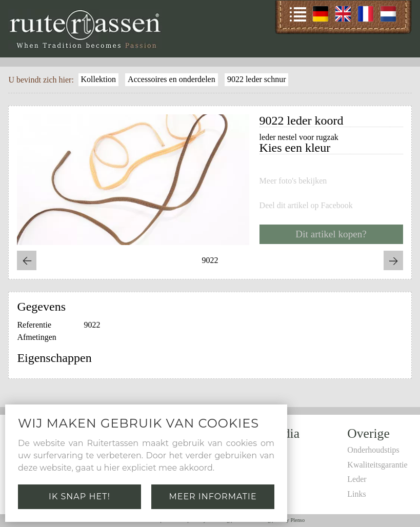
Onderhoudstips (373, 450)
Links (356, 494)
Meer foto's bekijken (293, 181)
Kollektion (98, 79)
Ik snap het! (79, 496)
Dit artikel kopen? (331, 234)
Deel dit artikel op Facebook (306, 206)
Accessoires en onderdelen (172, 79)
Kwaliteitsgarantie (377, 465)
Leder (357, 479)
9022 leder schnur (257, 79)
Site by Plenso (289, 520)
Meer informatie (213, 496)
